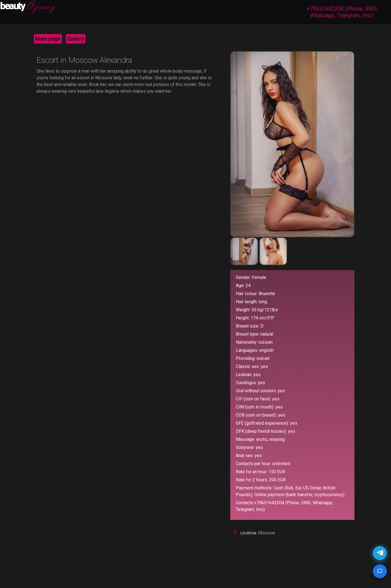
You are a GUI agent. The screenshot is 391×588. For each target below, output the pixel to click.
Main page (48, 39)
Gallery (76, 39)
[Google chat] (380, 571)
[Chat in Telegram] (380, 553)
